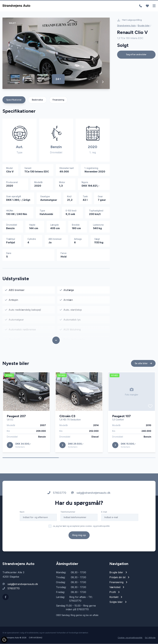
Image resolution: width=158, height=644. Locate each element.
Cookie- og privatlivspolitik (130, 638)
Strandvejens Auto (126, 26)
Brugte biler (144, 26)
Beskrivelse (37, 100)
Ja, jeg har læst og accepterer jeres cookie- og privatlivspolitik (81, 526)
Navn (22, 512)
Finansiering (58, 100)
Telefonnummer (68, 512)
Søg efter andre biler (136, 54)
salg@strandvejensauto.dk (91, 493)
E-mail (104, 512)
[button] (97, 82)
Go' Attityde (150, 638)
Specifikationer (14, 100)
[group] (56, 53)
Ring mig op (79, 535)
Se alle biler (143, 363)
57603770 (57, 493)
